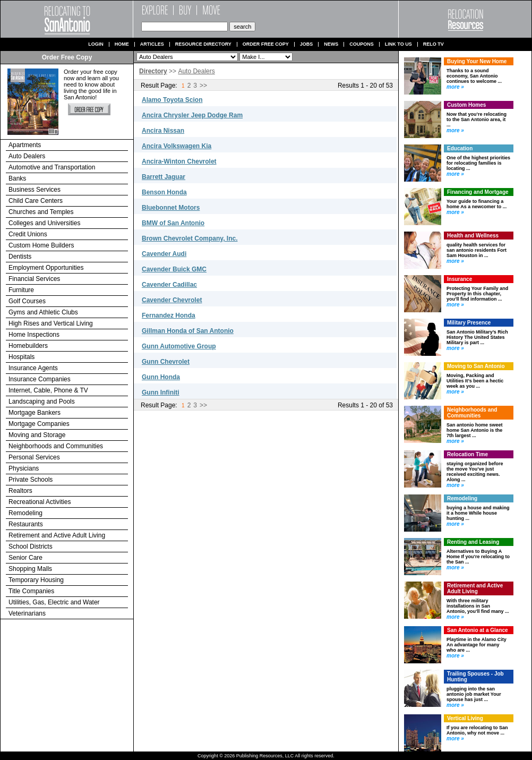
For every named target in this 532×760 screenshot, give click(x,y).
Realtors (20, 491)
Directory (153, 71)
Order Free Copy (266, 44)
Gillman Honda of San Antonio (188, 331)
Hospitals (22, 357)
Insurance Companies (40, 379)
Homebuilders (28, 346)
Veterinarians (27, 613)
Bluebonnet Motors (171, 208)
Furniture (21, 290)
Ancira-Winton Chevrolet (179, 161)
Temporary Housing (36, 580)
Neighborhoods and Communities (56, 446)
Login (96, 44)
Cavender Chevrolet (172, 300)
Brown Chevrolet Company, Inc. (190, 238)
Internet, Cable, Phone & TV (48, 390)
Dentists (20, 257)
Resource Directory (203, 44)
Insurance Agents (33, 368)
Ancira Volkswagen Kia (177, 146)
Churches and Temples (41, 212)
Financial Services (34, 279)
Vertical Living (465, 718)
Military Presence (469, 323)
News (331, 44)
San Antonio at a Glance (478, 630)
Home (122, 44)
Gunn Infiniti (161, 392)
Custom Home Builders (41, 245)
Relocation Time (467, 454)
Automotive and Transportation (52, 167)
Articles (152, 44)
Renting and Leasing (473, 542)
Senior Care (25, 558)
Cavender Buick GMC (174, 269)
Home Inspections (34, 335)
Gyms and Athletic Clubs (43, 312)
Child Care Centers (36, 201)
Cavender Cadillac (169, 285)
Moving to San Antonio (476, 366)
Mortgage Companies (39, 424)
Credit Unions (28, 234)
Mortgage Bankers (35, 413)
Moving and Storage (37, 435)
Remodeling (25, 513)
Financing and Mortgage (478, 192)
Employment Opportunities (46, 268)
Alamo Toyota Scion (172, 100)
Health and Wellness (473, 236)
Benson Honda (164, 192)
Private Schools (31, 480)
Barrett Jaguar (164, 177)
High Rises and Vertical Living (51, 323)
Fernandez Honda (169, 315)
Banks (17, 178)
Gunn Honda (161, 377)
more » (455, 87)
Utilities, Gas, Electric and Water (54, 602)
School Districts (31, 546)
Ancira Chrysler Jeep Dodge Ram (192, 115)
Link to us (398, 44)
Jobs (307, 44)
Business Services (35, 190)
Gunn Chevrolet (166, 362)
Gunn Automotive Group (179, 346)
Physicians (24, 468)
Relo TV (434, 44)
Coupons (362, 44)
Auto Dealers (27, 156)
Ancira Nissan (163, 131)
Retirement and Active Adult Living (57, 535)
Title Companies (31, 591)
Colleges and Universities (44, 223)
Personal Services (34, 457)
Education (460, 148)
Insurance (460, 279)
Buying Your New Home (477, 61)
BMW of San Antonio (173, 223)
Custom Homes (466, 105)
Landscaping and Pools (42, 402)
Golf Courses (27, 301)
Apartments (25, 145)
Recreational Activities (40, 502)
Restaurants (26, 524)
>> (203, 86)
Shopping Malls (30, 569)
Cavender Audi (164, 254)
